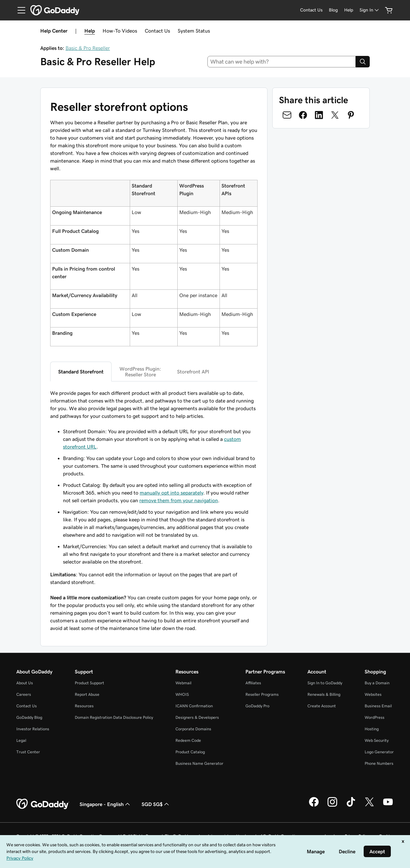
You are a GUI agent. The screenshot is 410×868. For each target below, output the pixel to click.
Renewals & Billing (324, 694)
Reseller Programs (262, 694)
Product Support (89, 683)
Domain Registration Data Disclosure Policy (114, 717)
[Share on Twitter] (335, 115)
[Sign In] (370, 10)
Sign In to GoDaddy (325, 683)
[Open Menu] (19, 10)
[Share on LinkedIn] (319, 115)
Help (90, 31)
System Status (194, 31)
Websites (373, 694)
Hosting (372, 729)
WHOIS (182, 694)
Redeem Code (188, 740)
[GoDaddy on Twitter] (369, 806)
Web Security (377, 740)
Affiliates (253, 683)
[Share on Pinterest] (351, 115)
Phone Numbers (379, 763)
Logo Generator (379, 752)
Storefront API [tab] (193, 372)
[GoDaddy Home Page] (43, 804)
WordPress (375, 717)
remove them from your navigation (179, 500)
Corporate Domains (193, 729)
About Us (25, 683)
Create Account (322, 706)
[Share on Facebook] (303, 115)
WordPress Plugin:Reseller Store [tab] (140, 372)
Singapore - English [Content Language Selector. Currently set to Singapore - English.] (105, 804)
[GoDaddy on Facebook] (314, 806)
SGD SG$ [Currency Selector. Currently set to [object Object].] (156, 804)
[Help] (349, 10)
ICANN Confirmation (194, 706)
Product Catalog (190, 752)
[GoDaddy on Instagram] (332, 806)
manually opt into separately (171, 493)
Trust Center (28, 752)
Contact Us (157, 31)
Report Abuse (87, 694)
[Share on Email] (287, 115)
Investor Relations (33, 729)
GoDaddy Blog (29, 717)
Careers (24, 694)
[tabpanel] (154, 511)
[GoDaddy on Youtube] (388, 806)
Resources (84, 706)
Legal (21, 740)
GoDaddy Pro (257, 706)
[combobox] (282, 62)
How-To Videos (120, 31)
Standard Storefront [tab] (81, 372)
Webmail (183, 683)
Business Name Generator (199, 763)
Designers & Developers (197, 717)
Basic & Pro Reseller (88, 48)
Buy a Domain (377, 683)
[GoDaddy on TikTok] (351, 806)
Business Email (378, 706)
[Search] (363, 62)
